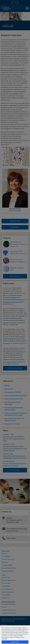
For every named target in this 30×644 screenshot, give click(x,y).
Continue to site (15, 642)
